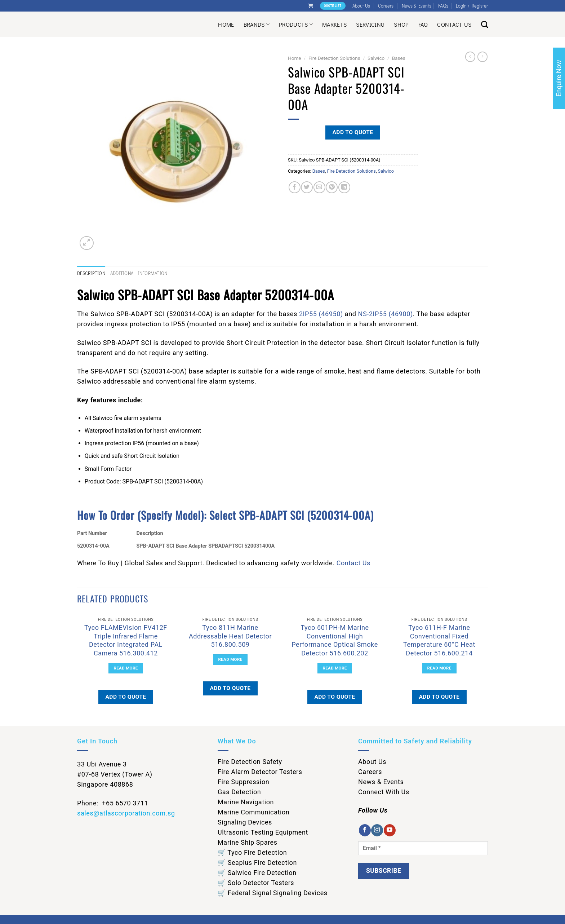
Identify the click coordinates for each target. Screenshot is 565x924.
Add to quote (353, 132)
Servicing (370, 24)
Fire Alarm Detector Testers (260, 772)
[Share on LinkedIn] (344, 187)
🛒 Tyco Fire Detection (252, 852)
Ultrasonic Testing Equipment (263, 832)
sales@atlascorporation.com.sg (126, 813)
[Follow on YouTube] (390, 830)
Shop (401, 24)
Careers (386, 6)
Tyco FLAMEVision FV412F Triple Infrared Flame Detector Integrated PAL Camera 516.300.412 (126, 640)
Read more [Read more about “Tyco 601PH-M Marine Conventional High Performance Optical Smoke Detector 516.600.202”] (335, 668)
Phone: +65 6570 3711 (113, 803)
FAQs (443, 6)
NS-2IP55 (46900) (386, 314)
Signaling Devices (245, 822)
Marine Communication (253, 812)
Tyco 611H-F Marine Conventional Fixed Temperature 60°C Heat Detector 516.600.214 (439, 640)
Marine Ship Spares (248, 842)
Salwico (376, 58)
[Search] (484, 24)
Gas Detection (239, 792)
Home (226, 24)
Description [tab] (91, 273)
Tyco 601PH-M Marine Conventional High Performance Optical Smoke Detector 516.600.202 (335, 640)
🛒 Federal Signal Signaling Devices (273, 893)
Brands (257, 24)
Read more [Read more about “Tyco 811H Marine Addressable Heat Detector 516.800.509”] (230, 659)
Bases (399, 58)
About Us (361, 6)
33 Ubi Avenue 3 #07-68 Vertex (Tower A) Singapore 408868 (115, 774)
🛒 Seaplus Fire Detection (257, 863)
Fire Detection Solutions (334, 58)
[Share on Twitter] (307, 187)
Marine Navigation (246, 802)
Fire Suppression (243, 782)
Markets (334, 24)
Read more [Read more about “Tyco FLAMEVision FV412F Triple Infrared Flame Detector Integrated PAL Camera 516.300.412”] (126, 668)
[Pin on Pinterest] (332, 187)
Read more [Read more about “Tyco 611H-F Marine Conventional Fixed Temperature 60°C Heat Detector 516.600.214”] (439, 668)
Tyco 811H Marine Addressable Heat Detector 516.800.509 (230, 636)
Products (296, 24)
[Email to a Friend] (319, 187)
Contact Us (454, 24)
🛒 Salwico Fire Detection (257, 873)
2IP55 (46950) (321, 314)
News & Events (417, 6)
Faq (423, 24)
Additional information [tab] (139, 273)
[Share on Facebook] (295, 187)
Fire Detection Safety (250, 762)
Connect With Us (384, 792)
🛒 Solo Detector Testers (256, 883)
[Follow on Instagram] (377, 830)
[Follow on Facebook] (365, 830)
